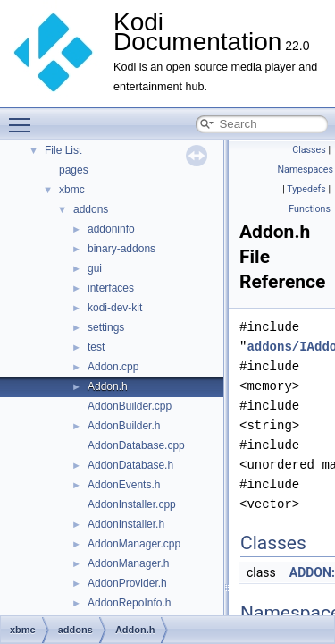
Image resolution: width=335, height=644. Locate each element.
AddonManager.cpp (134, 544)
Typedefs (306, 189)
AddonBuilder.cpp (130, 406)
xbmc (72, 190)
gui (95, 268)
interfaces (111, 288)
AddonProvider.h (127, 583)
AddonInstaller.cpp (132, 504)
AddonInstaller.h (126, 524)
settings (106, 327)
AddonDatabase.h (130, 465)
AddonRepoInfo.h (129, 603)
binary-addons (121, 249)
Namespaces (306, 169)
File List (63, 150)
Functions (310, 209)
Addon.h (108, 386)
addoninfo (111, 229)
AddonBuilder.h (124, 426)
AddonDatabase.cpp (136, 445)
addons (91, 209)
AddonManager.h (128, 563)
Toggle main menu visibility (24, 117)
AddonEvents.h (124, 485)
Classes (309, 150)
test (96, 347)
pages (74, 170)
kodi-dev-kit (115, 308)
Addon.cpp (113, 367)
